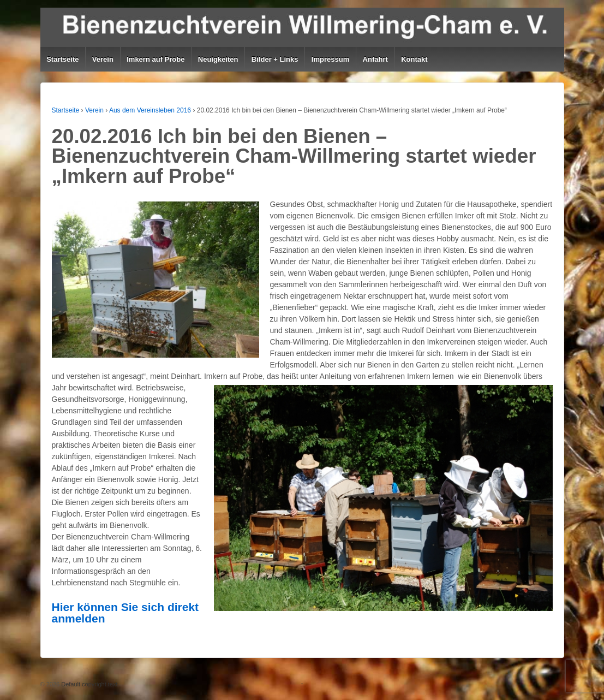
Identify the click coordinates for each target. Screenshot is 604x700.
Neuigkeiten (218, 59)
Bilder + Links (275, 59)
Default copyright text (88, 684)
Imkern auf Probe (156, 59)
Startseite (62, 59)
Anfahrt (375, 59)
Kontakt (414, 59)
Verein (103, 59)
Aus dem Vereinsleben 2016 (150, 110)
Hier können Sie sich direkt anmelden (125, 613)
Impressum (330, 59)
